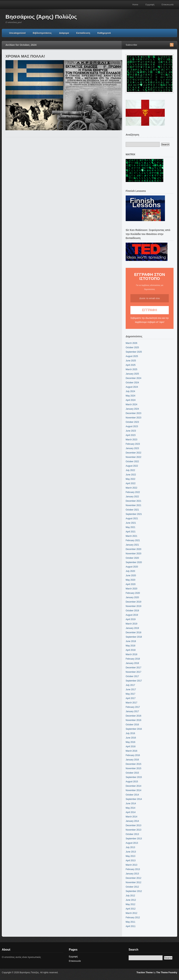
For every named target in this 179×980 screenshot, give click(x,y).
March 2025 (131, 369)
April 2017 (131, 698)
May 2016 (131, 742)
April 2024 (131, 400)
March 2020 (131, 589)
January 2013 (132, 874)
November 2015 (133, 768)
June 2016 (131, 738)
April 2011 (131, 926)
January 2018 (132, 663)
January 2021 (132, 545)
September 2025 (134, 352)
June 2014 (131, 804)
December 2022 (133, 453)
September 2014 (134, 799)
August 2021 (132, 519)
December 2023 (133, 413)
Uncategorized (17, 33)
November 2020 (133, 554)
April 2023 (131, 435)
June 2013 (131, 852)
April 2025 (131, 365)
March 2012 (131, 913)
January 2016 (132, 760)
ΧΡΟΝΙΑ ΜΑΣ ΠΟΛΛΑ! (25, 56)
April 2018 (131, 650)
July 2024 (130, 391)
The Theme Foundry (167, 973)
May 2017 (131, 694)
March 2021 (131, 536)
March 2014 (131, 817)
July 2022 (130, 470)
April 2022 (131, 483)
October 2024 (132, 383)
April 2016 (131, 747)
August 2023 (132, 426)
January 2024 (132, 409)
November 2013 (133, 830)
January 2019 (132, 628)
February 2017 (133, 707)
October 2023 (132, 422)
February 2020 (133, 593)
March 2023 (131, 440)
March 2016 (131, 751)
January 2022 (132, 497)
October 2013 (132, 834)
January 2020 (132, 597)
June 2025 (131, 361)
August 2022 (132, 466)
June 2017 (131, 690)
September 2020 (134, 562)
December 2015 (133, 764)
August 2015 (132, 782)
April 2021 (131, 532)
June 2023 (131, 431)
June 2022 (131, 475)
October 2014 (132, 795)
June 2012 (131, 900)
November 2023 (133, 418)
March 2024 (131, 404)
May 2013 (131, 856)
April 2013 (131, 861)
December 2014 (133, 786)
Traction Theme (145, 973)
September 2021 (134, 514)
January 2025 (132, 374)
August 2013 (132, 843)
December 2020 (133, 549)
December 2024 (133, 378)
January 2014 (132, 821)
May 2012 (131, 904)
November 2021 (133, 505)
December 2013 (133, 825)
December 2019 (133, 602)
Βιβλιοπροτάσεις (42, 33)
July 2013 (130, 847)
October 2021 (132, 510)
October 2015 (132, 773)
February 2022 (133, 492)
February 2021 (133, 540)
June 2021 (131, 523)
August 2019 (132, 615)
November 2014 (133, 790)
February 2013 (133, 869)
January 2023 (132, 448)
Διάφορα (64, 33)
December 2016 (133, 716)
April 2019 (131, 619)
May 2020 (131, 580)
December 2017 (133, 668)
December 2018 (133, 633)
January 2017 (132, 711)
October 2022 (132, 461)
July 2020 (130, 571)
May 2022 (131, 479)
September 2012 (134, 891)
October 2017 (132, 676)
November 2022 (133, 457)
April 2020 (131, 584)
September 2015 (134, 777)
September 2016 (134, 729)
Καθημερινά (104, 33)
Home (135, 5)
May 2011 (131, 922)
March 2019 (131, 624)
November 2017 (133, 672)
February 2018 (133, 659)
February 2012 (133, 918)
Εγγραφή (150, 5)
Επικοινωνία (168, 5)
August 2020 (132, 567)
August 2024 (132, 387)
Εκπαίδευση (83, 33)
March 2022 (131, 488)
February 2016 (133, 755)
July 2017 (130, 685)
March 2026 (131, 343)
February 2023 (133, 444)
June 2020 (131, 576)
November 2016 (133, 720)
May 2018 (131, 646)
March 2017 (131, 703)
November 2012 (133, 882)
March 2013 (131, 865)
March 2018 (131, 654)
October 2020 (132, 558)
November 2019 (133, 606)
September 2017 (134, 681)
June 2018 (131, 641)
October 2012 (132, 887)
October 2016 (132, 725)
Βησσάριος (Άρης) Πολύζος (41, 17)
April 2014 (131, 812)
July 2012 (130, 896)
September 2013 (134, 839)
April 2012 (131, 909)
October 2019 (132, 611)
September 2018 (134, 637)
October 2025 (132, 347)
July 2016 (130, 733)
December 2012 (133, 878)
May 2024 (131, 396)
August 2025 (132, 356)
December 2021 (133, 501)
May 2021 (131, 527)
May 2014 (131, 808)
